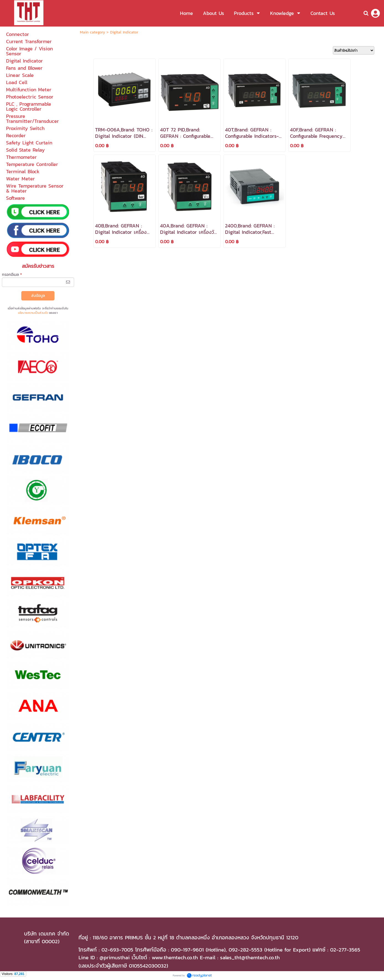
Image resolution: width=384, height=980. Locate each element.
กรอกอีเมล (12, 275)
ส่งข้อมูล (38, 296)
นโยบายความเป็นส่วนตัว (33, 313)
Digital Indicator (124, 32)
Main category (92, 32)
